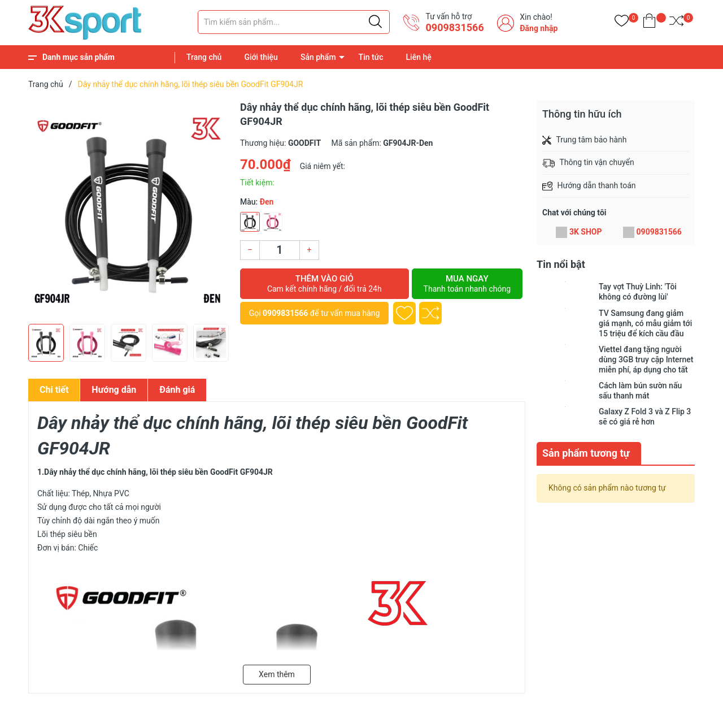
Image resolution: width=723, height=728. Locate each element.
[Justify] (375, 22)
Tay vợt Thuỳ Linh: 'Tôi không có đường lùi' (638, 292)
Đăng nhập (539, 28)
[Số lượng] (280, 250)
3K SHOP (586, 232)
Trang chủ (204, 57)
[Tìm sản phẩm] (294, 22)
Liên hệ (419, 57)
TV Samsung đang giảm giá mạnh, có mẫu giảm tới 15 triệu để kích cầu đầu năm (645, 324)
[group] (129, 209)
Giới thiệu (261, 57)
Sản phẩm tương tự (586, 453)
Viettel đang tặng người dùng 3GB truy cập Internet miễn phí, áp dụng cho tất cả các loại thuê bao (646, 360)
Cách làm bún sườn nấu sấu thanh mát (640, 391)
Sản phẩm (318, 57)
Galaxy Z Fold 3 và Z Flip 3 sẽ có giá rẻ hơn (645, 417)
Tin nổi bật (561, 264)
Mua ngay (467, 284)
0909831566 (454, 27)
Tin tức (371, 57)
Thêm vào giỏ (325, 284)
